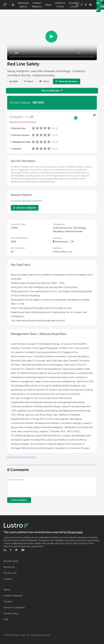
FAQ (6, 619)
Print (14, 81)
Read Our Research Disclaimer (22, 457)
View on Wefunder (52, 91)
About (7, 590)
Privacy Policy (11, 613)
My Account (10, 573)
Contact (8, 602)
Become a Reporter (25, 208)
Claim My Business (67, 81)
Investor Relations (37, 5)
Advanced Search (23, 5)
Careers (8, 579)
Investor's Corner (60, 5)
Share (28, 81)
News (48, 5)
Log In (100, 8)
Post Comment (19, 500)
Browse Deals (11, 561)
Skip (55, 128)
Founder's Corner (74, 5)
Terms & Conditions (14, 608)
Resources (9, 567)
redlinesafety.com (63, 252)
